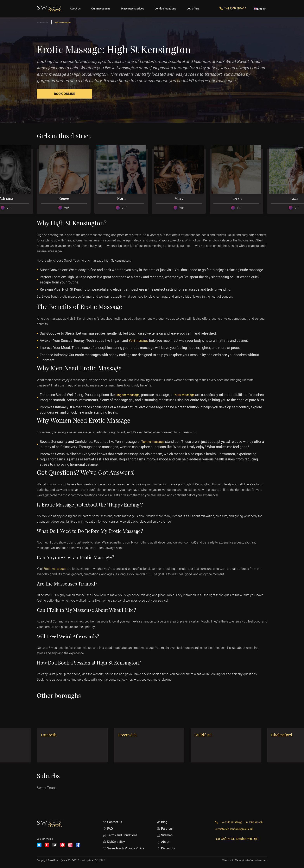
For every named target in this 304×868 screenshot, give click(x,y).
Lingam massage (129, 395)
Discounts (166, 848)
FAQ (108, 829)
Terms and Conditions (120, 835)
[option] (66, 182)
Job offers (193, 9)
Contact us (112, 822)
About (163, 842)
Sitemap (165, 835)
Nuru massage (189, 395)
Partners (165, 829)
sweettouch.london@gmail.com (237, 835)
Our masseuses (101, 9)
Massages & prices (133, 9)
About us (75, 9)
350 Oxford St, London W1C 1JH (237, 845)
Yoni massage (140, 341)
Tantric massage (154, 448)
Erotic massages (56, 575)
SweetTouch (42, 22)
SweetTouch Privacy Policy (123, 848)
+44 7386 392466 (233, 8)
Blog (162, 822)
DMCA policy (114, 842)
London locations (165, 9)
